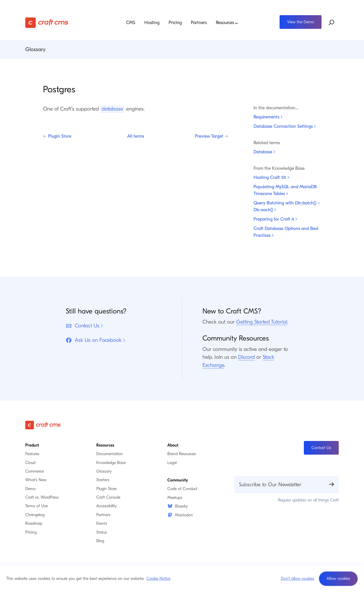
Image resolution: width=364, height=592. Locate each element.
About (173, 445)
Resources (227, 23)
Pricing (175, 23)
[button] (338, 579)
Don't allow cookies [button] (298, 579)
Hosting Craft (271, 177)
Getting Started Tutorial (262, 322)
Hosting (152, 23)
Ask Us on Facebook (94, 340)
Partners (199, 23)
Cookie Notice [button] (158, 579)
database (112, 109)
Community (178, 480)
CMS (131, 23)
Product (32, 445)
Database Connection (285, 126)
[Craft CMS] (64, 23)
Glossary (35, 49)
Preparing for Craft (275, 219)
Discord (246, 357)
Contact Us (83, 326)
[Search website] (332, 23)
